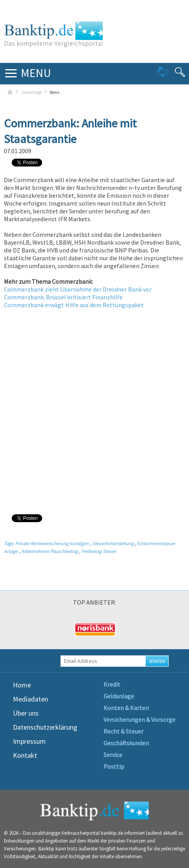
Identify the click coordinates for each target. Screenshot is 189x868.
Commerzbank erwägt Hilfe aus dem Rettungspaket (74, 305)
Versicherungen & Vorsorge (139, 719)
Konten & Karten (126, 708)
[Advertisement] (94, 411)
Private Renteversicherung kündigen (52, 543)
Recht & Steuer (123, 731)
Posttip (114, 766)
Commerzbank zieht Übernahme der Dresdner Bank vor (78, 289)
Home (22, 685)
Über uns (26, 713)
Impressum (29, 741)
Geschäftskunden (126, 743)
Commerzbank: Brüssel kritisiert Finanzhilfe (63, 297)
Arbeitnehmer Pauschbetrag (49, 551)
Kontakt (25, 755)
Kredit (112, 684)
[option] (34, 630)
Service (113, 755)
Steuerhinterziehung (113, 543)
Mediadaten (30, 699)
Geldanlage (31, 92)
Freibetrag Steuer (99, 551)
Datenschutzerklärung (45, 727)
